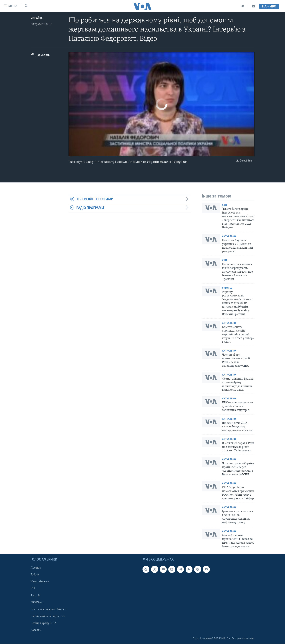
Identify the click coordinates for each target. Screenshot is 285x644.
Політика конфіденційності (49, 609)
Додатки (36, 630)
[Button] (40, 56)
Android (36, 596)
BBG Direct (37, 603)
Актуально (229, 237)
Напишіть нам (40, 582)
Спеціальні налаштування (48, 616)
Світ (225, 205)
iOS (33, 589)
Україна (37, 18)
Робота (35, 575)
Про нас (36, 568)
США (225, 261)
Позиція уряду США (43, 623)
